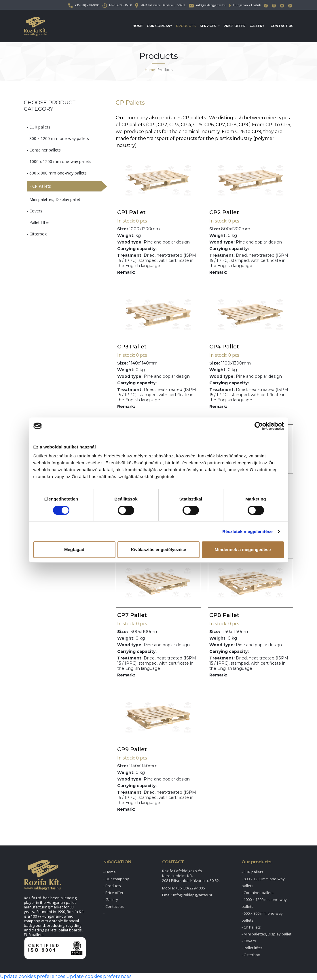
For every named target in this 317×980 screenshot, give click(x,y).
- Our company (116, 879)
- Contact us (114, 906)
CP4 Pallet (224, 347)
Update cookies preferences (33, 976)
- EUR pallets (39, 127)
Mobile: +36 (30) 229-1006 (183, 888)
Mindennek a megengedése (243, 550)
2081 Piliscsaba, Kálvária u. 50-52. (161, 5)
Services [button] (208, 26)
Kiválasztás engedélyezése (159, 550)
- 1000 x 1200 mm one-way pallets (59, 161)
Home (138, 26)
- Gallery (111, 900)
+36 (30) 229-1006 (84, 5)
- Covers (35, 211)
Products (186, 26)
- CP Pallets (40, 186)
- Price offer (113, 893)
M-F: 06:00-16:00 (117, 5)
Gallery (257, 26)
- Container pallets (44, 150)
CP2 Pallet (224, 212)
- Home (110, 872)
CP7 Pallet (132, 615)
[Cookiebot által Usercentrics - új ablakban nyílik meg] (259, 426)
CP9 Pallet (132, 749)
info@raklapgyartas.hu (208, 5)
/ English (255, 5)
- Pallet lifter (38, 222)
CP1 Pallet (131, 212)
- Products (112, 886)
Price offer (235, 26)
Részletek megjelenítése (247, 531)
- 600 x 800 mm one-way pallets (57, 173)
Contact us (282, 26)
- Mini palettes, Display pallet (54, 199)
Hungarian (241, 5)
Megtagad (74, 550)
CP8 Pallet (224, 615)
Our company (160, 26)
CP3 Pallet (132, 347)
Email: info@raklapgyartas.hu (188, 895)
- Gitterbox (37, 234)
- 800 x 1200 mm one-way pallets (58, 138)
